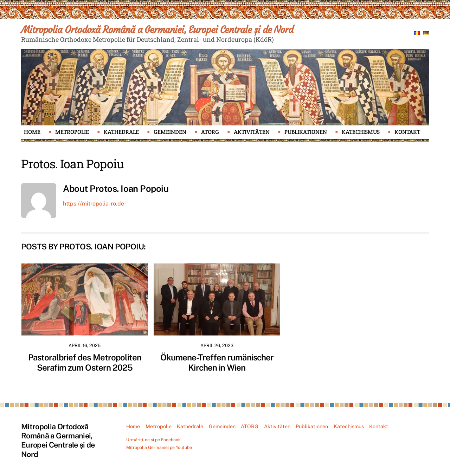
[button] (32, 87)
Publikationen (306, 132)
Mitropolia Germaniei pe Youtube (159, 447)
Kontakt (407, 132)
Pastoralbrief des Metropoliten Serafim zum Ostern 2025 (85, 362)
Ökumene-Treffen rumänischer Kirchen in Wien (217, 362)
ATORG (210, 132)
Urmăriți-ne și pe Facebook (153, 440)
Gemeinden (170, 132)
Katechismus (361, 132)
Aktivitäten (252, 132)
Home (32, 132)
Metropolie (72, 132)
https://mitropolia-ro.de (94, 204)
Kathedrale (121, 132)
